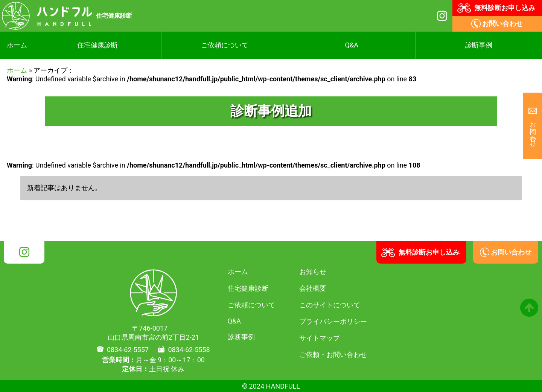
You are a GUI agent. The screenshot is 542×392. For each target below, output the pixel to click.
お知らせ (313, 272)
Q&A (352, 45)
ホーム (17, 45)
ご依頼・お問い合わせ (333, 355)
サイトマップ (320, 338)
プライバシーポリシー (333, 321)
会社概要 (313, 288)
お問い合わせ (533, 131)
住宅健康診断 (97, 45)
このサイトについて (330, 305)
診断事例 (479, 45)
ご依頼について (225, 45)
